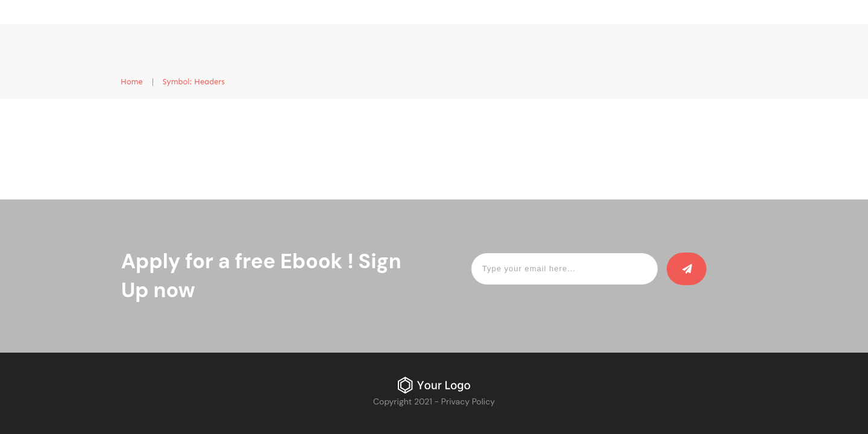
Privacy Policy (468, 401)
